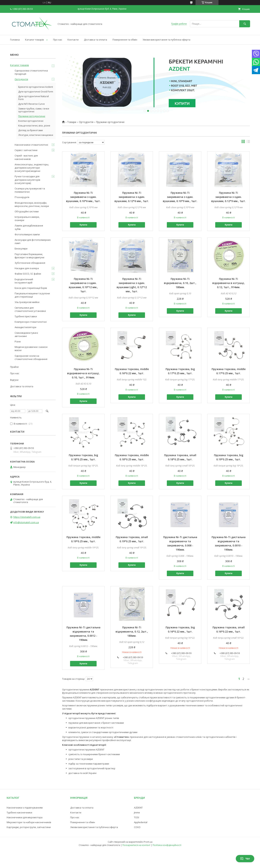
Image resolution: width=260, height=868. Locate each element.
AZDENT (138, 808)
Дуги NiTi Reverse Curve (32, 104)
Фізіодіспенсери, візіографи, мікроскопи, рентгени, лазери (32, 204)
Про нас (58, 40)
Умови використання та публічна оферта (166, 40)
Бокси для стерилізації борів (31, 288)
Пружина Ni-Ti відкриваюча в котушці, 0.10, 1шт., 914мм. (83, 373)
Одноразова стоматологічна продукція (31, 72)
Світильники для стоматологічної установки (30, 309)
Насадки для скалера (27, 268)
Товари (72, 122)
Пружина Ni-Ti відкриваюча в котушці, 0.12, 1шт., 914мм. (228, 283)
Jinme (137, 812)
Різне (18, 341)
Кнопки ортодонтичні (31, 121)
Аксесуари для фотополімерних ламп (33, 241)
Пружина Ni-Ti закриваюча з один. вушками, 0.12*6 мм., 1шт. (132, 197)
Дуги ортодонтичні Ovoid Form (36, 92)
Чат (245, 859)
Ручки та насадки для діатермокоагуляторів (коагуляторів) (27, 180)
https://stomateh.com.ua (27, 517)
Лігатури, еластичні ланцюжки (36, 135)
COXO (137, 827)
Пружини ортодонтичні (32, 116)
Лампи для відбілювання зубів (29, 227)
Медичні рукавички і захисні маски (31, 349)
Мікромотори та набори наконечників (29, 822)
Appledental (141, 822)
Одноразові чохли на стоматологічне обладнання (31, 357)
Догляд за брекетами (31, 130)
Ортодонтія (86, 122)
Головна (15, 40)
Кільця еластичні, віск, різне (34, 126)
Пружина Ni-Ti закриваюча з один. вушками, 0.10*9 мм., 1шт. (180, 197)
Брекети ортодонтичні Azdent (36, 87)
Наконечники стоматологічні (31, 145)
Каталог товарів (34, 40)
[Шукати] (245, 24)
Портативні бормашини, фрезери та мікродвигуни (29, 256)
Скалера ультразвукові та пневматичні (30, 190)
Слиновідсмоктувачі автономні (26, 334)
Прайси (14, 367)
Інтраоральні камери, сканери (27, 218)
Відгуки (14, 380)
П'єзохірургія (22, 197)
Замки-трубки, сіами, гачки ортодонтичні (34, 110)
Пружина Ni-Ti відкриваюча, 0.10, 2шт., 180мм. (180, 283)
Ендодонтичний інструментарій (24, 281)
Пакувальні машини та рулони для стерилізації (32, 295)
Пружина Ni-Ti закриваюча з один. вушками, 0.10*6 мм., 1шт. (83, 197)
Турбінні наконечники (19, 812)
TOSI (136, 817)
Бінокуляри (21, 249)
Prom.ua (148, 842)
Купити (83, 225)
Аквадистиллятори (25, 327)
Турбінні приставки (26, 316)
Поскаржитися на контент (136, 845)
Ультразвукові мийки (27, 302)
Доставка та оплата (96, 40)
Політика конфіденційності (167, 845)
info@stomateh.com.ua (26, 522)
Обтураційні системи (27, 211)
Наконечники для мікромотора (25, 817)
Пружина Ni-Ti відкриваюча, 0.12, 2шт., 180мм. (132, 632)
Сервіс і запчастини (26, 150)
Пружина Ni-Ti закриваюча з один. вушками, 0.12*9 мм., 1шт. (228, 197)
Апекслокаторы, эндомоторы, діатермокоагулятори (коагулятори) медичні (32, 168)
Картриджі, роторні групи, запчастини (29, 827)
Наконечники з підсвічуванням (25, 808)
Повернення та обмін (125, 40)
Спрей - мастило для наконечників (26, 157)
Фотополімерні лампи (27, 234)
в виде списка (248, 142)
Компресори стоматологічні (31, 322)
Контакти (73, 40)
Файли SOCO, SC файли (28, 274)
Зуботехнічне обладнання (30, 263)
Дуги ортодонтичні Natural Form (33, 98)
